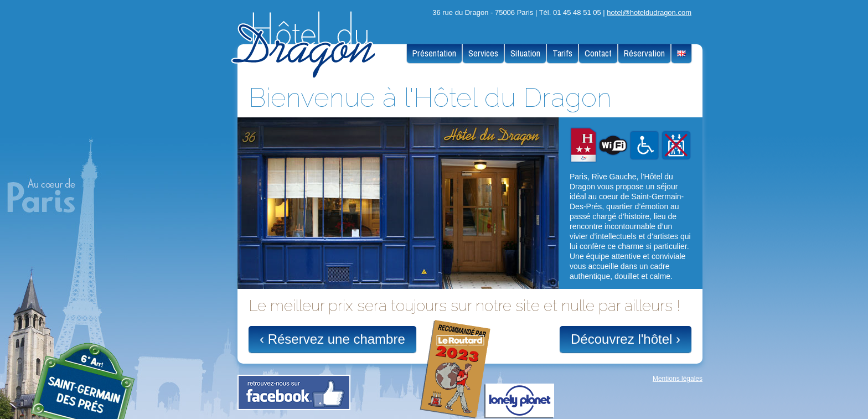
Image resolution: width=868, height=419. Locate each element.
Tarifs (562, 53)
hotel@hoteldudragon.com (649, 12)
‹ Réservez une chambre (332, 339)
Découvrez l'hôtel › (626, 339)
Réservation (644, 53)
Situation (525, 53)
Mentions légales (678, 379)
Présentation (434, 53)
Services (483, 53)
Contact (598, 53)
